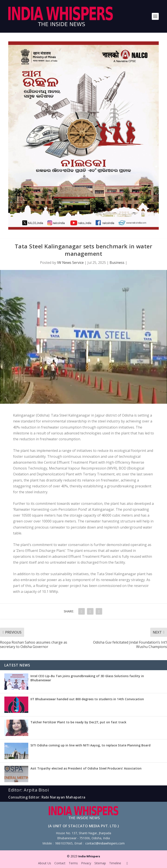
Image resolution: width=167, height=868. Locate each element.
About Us (45, 863)
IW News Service (70, 263)
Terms (73, 863)
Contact (60, 863)
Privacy (86, 863)
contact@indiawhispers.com (105, 843)
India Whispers (89, 856)
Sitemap (100, 863)
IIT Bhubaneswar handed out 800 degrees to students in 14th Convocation (87, 699)
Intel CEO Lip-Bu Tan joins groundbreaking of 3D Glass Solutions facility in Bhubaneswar (87, 678)
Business (117, 263)
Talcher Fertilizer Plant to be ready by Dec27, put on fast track (78, 722)
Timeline (115, 863)
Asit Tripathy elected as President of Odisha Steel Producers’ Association (86, 768)
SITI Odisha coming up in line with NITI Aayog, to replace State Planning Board (90, 745)
